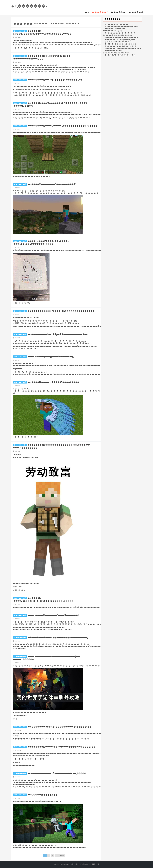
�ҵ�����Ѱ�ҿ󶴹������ (117, 24)
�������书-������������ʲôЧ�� (123, 48)
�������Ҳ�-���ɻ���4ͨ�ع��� (121, 46)
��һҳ (62, 856)
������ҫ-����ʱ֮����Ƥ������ (121, 37)
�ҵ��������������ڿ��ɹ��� (121, 26)
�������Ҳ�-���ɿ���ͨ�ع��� (120, 40)
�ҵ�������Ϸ (29, 6)
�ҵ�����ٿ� (136, 12)
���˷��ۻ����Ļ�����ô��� (120, 55)
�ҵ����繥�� (118, 12)
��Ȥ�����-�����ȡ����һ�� (120, 44)
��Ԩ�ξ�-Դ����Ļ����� (117, 42)
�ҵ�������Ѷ (100, 12)
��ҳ (86, 12)
